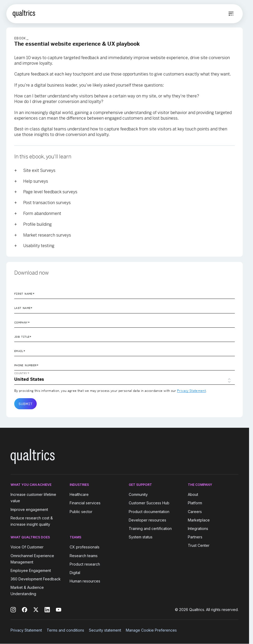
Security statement (105, 630)
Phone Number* (27, 365)
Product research (85, 564)
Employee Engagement (31, 570)
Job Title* (23, 337)
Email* (20, 351)
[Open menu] (231, 14)
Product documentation (149, 512)
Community (138, 494)
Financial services (85, 503)
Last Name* (23, 308)
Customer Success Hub (149, 503)
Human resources (85, 581)
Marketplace (199, 520)
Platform (195, 503)
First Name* (24, 294)
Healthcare (79, 494)
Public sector (81, 512)
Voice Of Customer (27, 547)
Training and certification (150, 528)
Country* (22, 373)
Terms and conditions (65, 630)
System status (141, 537)
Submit (25, 404)
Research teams (84, 556)
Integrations (198, 528)
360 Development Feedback (36, 579)
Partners (195, 537)
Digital (75, 573)
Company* (22, 322)
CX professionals (85, 547)
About (193, 494)
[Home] (24, 14)
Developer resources (147, 520)
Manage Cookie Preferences (151, 630)
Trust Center (199, 545)
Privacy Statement (191, 391)
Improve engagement (29, 509)
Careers (195, 512)
